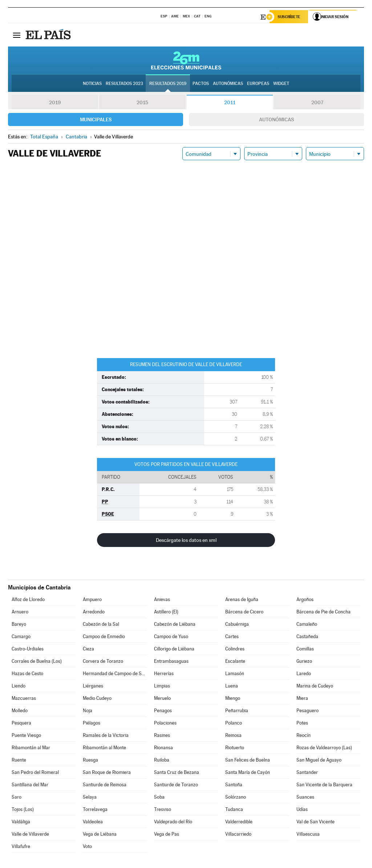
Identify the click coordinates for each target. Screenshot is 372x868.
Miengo (233, 699)
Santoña (234, 785)
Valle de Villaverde (30, 835)
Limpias (162, 687)
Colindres (235, 650)
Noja (88, 711)
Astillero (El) (166, 613)
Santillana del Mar (30, 785)
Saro (17, 798)
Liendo (19, 687)
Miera (302, 699)
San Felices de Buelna (248, 761)
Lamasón (235, 674)
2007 (317, 103)
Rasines (162, 736)
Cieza (88, 650)
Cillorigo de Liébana (174, 650)
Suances (305, 798)
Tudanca (234, 810)
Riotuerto (235, 748)
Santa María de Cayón (248, 773)
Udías (302, 810)
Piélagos (92, 724)
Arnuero (20, 613)
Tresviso (163, 810)
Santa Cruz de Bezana (177, 773)
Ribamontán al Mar (31, 748)
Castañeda (307, 637)
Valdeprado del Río (173, 822)
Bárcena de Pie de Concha (324, 613)
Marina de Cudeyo (315, 687)
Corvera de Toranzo (103, 662)
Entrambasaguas (171, 662)
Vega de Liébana (100, 835)
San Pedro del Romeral (35, 773)
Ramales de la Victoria (106, 736)
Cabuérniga (237, 625)
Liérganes (93, 687)
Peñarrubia (237, 711)
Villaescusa (308, 835)
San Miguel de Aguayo (319, 761)
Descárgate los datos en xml (186, 541)
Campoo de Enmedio (104, 637)
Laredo (304, 674)
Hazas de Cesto (27, 674)
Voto (87, 847)
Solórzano (236, 798)
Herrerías (164, 674)
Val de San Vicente (316, 822)
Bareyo (19, 625)
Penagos (163, 711)
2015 (142, 103)
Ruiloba (162, 761)
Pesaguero (308, 711)
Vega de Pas (167, 835)
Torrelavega (95, 810)
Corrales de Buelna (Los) (37, 662)
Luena (232, 687)
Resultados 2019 (168, 84)
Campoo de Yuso (171, 637)
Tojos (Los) (23, 810)
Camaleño (307, 625)
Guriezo (304, 662)
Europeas (258, 84)
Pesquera (21, 724)
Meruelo (162, 699)
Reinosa (233, 736)
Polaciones (165, 724)
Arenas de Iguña (242, 600)
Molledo (20, 711)
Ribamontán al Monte (104, 748)
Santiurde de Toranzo (176, 785)
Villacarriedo (238, 835)
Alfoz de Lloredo (28, 600)
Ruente (19, 761)
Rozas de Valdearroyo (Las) (324, 748)
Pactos (201, 84)
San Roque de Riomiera (107, 773)
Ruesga (90, 761)
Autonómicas (276, 120)
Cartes (232, 637)
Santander (307, 773)
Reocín (304, 736)
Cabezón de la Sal (101, 625)
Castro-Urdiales (28, 650)
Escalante (235, 662)
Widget (281, 84)
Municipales (96, 120)
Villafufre (21, 847)
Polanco (234, 724)
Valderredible (239, 822)
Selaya (90, 798)
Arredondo (94, 613)
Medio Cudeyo (97, 699)
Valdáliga (21, 822)
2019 (55, 103)
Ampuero (92, 600)
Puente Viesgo (26, 736)
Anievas (162, 600)
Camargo (21, 637)
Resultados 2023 (124, 84)
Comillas (305, 650)
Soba (159, 798)
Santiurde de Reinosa (105, 785)
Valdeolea (93, 822)
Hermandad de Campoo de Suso (115, 674)
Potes (302, 724)
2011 (230, 103)
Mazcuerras (24, 699)
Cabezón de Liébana (175, 625)
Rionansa (163, 748)
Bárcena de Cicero (244, 613)
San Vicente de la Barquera (324, 785)
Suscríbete (290, 17)
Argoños (305, 600)
